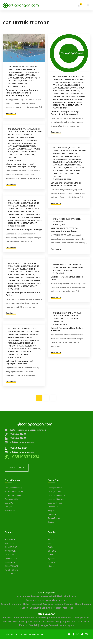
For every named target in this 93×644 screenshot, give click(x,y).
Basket (65, 77)
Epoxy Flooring (60, 82)
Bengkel (60, 622)
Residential (77, 99)
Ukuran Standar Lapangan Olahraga (24, 229)
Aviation (57, 77)
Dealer (51, 622)
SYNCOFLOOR (11, 547)
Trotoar (77, 105)
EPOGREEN (10, 562)
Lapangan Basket (16, 72)
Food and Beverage (24, 618)
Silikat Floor (10, 511)
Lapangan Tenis (32, 78)
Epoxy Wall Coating (13, 495)
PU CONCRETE (11, 570)
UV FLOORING (11, 574)
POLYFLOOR (10, 540)
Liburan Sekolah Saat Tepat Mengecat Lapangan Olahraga (21, 165)
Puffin (50, 547)
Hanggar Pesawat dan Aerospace (57, 625)
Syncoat (51, 559)
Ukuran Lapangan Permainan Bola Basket (23, 295)
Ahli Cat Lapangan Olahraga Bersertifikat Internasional (65, 113)
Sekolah (12, 84)
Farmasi (7, 622)
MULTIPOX (10, 543)
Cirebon (69, 604)
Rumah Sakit (19, 622)
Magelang (68, 608)
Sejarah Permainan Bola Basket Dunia (67, 279)
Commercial (68, 79)
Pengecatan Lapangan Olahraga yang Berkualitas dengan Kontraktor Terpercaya (22, 93)
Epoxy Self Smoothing (14, 492)
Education (80, 79)
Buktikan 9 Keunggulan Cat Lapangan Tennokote (19, 364)
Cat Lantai (74, 77)
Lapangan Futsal (16, 78)
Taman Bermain (54, 518)
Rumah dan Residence (60, 618)
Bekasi (27, 604)
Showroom (40, 622)
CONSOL (52, 551)
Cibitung (59, 604)
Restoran (71, 622)
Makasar (57, 608)
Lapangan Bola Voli (17, 140)
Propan (51, 540)
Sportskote (74, 220)
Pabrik (76, 618)
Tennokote (22, 84)
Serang (87, 604)
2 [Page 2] (46, 398)
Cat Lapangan (14, 67)
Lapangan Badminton (25, 69)
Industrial (7, 618)
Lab (80, 622)
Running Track (74, 102)
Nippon (51, 566)
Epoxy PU (9, 503)
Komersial (41, 618)
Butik (86, 622)
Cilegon (24, 608)
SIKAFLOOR (10, 555)
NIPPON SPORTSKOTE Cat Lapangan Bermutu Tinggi (64, 231)
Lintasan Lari (14, 81)
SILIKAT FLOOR (12, 566)
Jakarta (5, 604)
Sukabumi (35, 608)
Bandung (46, 608)
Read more (11, 113)
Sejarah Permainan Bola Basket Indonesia (67, 329)
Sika (50, 543)
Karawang (48, 604)
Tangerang (16, 604)
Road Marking (59, 102)
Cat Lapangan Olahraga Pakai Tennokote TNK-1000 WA (66, 185)
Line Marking (58, 97)
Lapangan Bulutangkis (23, 75)
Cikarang (36, 604)
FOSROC (52, 562)
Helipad (25, 67)
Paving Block (27, 81)
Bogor (78, 604)
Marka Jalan (27, 149)
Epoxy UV (9, 507)
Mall (30, 622)
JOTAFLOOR (10, 551)
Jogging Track (15, 135)
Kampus (23, 625)
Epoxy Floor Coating (13, 488)
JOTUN (51, 555)
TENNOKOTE (11, 559)
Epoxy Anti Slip (11, 499)
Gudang (85, 618)
